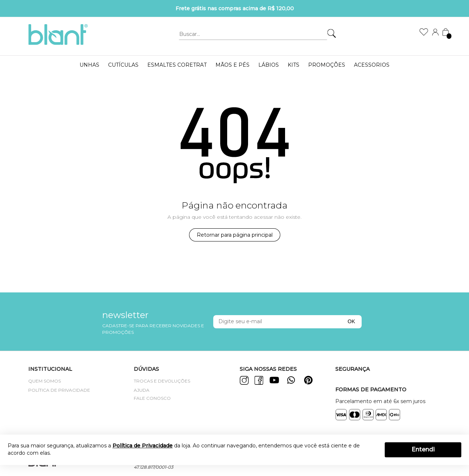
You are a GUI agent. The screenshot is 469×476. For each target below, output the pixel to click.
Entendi (423, 449)
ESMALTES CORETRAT (177, 65)
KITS (293, 65)
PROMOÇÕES (327, 65)
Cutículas (123, 65)
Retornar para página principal (235, 235)
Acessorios (372, 65)
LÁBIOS (269, 65)
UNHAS (89, 65)
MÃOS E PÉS (232, 65)
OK (351, 321)
